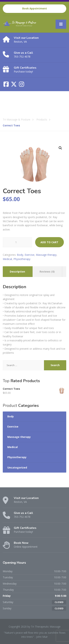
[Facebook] (6, 85)
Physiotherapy (22, 259)
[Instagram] (22, 85)
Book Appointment (35, 8)
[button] (60, 148)
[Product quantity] (17, 242)
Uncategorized (17, 467)
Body (20, 255)
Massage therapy (46, 255)
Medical (7, 259)
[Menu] (61, 24)
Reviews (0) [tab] (47, 272)
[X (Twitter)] (14, 85)
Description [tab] (17, 272)
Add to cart (49, 242)
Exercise (30, 255)
